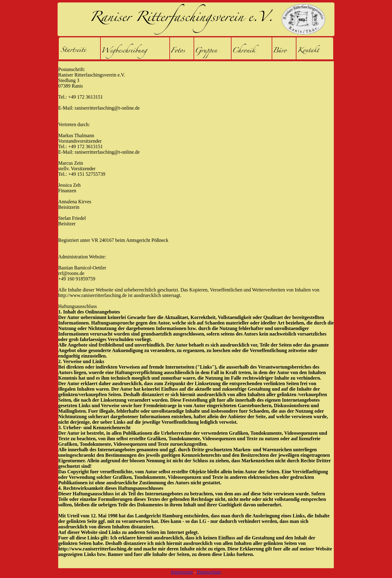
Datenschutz (209, 572)
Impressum (182, 572)
